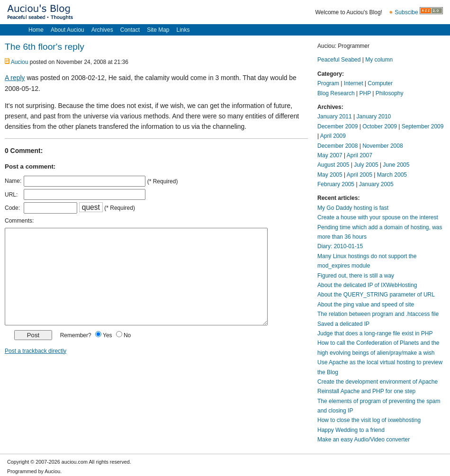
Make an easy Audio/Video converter (364, 440)
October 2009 (380, 126)
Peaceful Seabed (339, 60)
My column (379, 60)
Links (183, 30)
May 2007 (330, 155)
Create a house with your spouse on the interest (378, 217)
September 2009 (423, 126)
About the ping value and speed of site (366, 305)
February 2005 (336, 184)
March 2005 (392, 175)
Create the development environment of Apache (378, 382)
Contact (130, 30)
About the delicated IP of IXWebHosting (367, 285)
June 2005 (396, 165)
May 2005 (330, 175)
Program (328, 83)
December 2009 (337, 126)
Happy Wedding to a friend (351, 430)
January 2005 (376, 184)
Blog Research (336, 93)
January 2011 (335, 117)
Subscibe (406, 12)
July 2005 (366, 165)
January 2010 (374, 117)
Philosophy (390, 93)
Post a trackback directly (36, 351)
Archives (102, 30)
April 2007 (360, 155)
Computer (380, 83)
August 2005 (333, 165)
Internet (354, 83)
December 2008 (337, 146)
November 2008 (382, 146)
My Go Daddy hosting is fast (353, 208)
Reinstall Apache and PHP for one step (366, 391)
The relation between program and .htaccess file (378, 314)
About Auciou (67, 30)
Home (36, 30)
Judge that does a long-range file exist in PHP (375, 333)
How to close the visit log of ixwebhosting (369, 420)
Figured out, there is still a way (356, 276)
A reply (15, 78)
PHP (365, 93)
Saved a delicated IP (343, 324)
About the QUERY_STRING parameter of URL (376, 295)
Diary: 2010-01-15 (340, 246)
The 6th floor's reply (45, 47)
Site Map (158, 30)
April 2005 (360, 175)
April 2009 (333, 136)
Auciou (20, 62)
